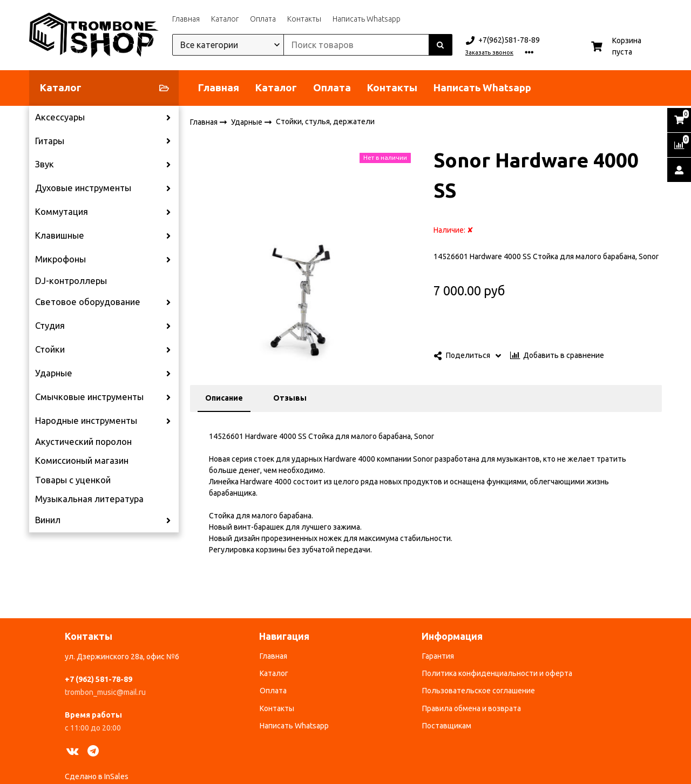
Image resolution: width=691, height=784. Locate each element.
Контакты (304, 19)
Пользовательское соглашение (479, 691)
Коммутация (62, 212)
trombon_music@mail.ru (105, 692)
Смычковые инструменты (89, 397)
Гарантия (438, 656)
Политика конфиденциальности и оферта (497, 673)
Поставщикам (447, 726)
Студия (50, 326)
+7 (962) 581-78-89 (99, 679)
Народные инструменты (86, 421)
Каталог (225, 19)
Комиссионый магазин (82, 461)
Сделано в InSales (97, 776)
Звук (45, 164)
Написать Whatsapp (367, 19)
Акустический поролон (83, 442)
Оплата (263, 19)
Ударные (54, 373)
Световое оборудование (88, 302)
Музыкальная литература (89, 499)
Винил (48, 520)
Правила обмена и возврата (472, 708)
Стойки (50, 349)
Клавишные (60, 235)
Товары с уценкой (73, 480)
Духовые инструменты (83, 188)
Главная (186, 19)
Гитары (50, 141)
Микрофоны (60, 259)
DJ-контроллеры (71, 281)
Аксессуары (60, 117)
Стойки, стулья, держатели (325, 121)
